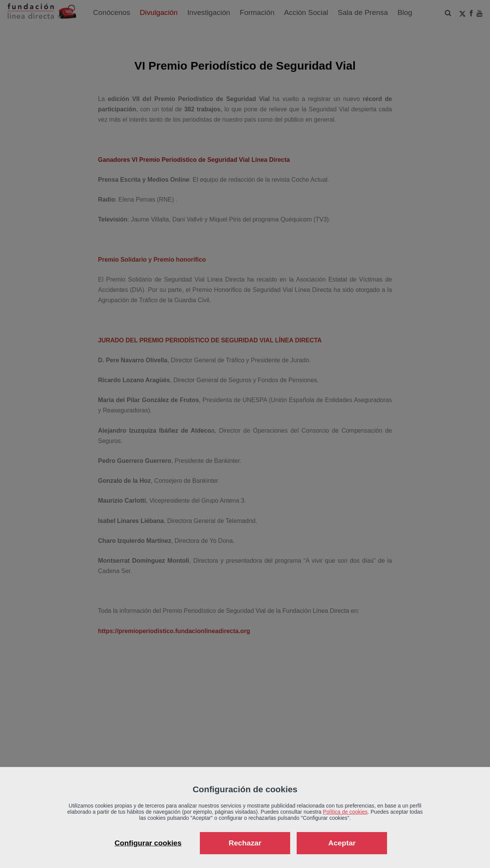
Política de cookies (345, 812)
